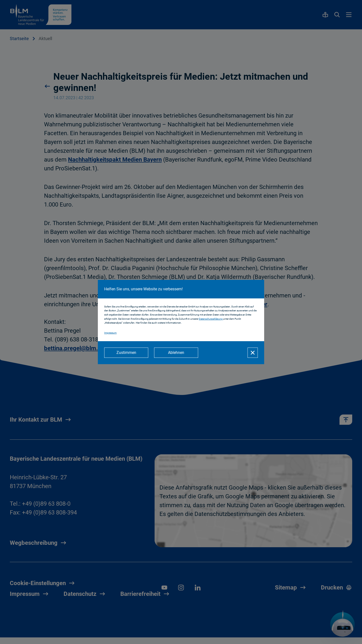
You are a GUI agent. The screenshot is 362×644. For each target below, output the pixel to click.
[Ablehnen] (176, 353)
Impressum (110, 333)
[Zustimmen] (126, 353)
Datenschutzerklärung (211, 319)
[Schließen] (253, 353)
